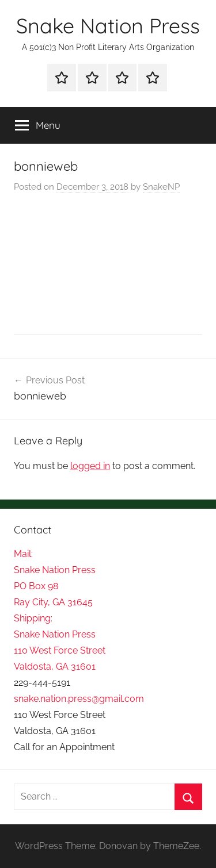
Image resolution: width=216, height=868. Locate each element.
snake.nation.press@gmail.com (79, 699)
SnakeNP (161, 187)
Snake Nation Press (108, 26)
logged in (90, 466)
